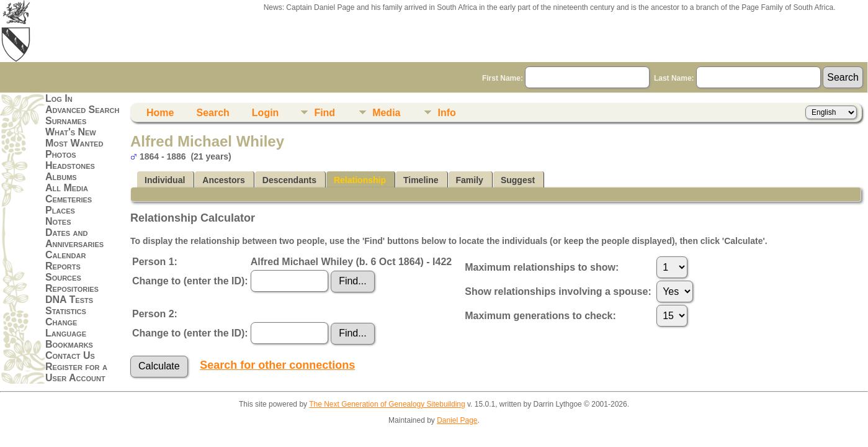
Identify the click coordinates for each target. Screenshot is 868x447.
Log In (59, 98)
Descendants (289, 180)
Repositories (72, 288)
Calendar (65, 255)
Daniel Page (457, 420)
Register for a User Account (76, 372)
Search (213, 113)
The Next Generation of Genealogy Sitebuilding (387, 404)
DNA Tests (69, 300)
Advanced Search (82, 110)
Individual (165, 180)
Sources (63, 277)
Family (470, 180)
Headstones (70, 165)
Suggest (518, 180)
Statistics (66, 311)
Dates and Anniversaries (74, 238)
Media (386, 113)
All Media (67, 188)
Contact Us (70, 355)
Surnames (66, 121)
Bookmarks (69, 344)
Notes (58, 221)
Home (160, 113)
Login (266, 113)
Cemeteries (69, 199)
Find (324, 113)
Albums (61, 177)
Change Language (66, 327)
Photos (61, 154)
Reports (63, 266)
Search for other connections (277, 365)
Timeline (421, 180)
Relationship (360, 180)
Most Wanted (74, 143)
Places (60, 210)
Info (446, 113)
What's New (71, 132)
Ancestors (223, 180)
